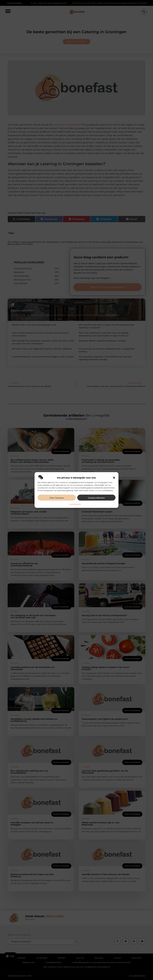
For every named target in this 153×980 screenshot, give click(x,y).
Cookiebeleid (75, 504)
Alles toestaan (57, 498)
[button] (114, 478)
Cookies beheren (96, 498)
